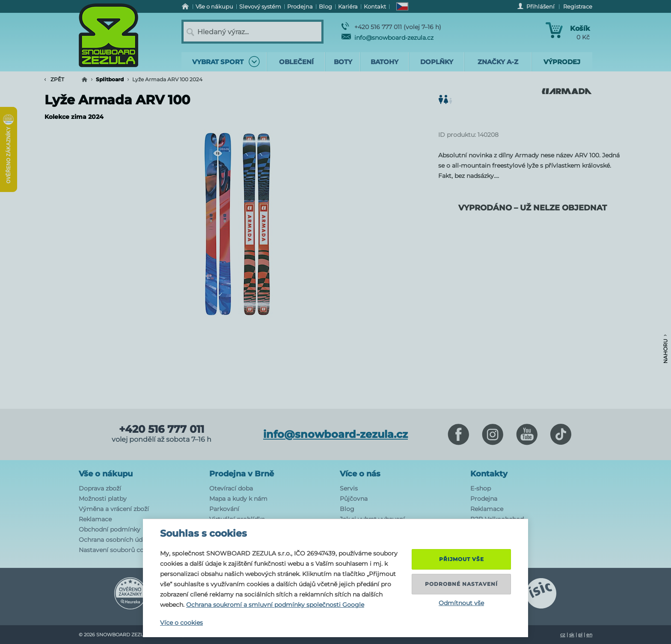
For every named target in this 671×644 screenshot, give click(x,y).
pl (580, 635)
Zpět (54, 79)
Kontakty (489, 474)
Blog (347, 509)
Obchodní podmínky (110, 529)
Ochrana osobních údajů (115, 540)
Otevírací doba (231, 488)
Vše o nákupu (106, 474)
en (589, 635)
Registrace (578, 6)
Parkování (224, 509)
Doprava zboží (100, 488)
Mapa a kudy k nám (238, 499)
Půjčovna (354, 499)
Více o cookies (181, 623)
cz (563, 635)
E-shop (481, 488)
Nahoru (665, 349)
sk (572, 635)
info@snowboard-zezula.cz (387, 38)
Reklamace (95, 519)
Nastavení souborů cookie (117, 550)
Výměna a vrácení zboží (114, 509)
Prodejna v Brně (242, 474)
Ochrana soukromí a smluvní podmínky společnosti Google (275, 605)
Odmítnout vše (461, 603)
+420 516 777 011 (162, 429)
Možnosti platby (103, 499)
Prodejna (484, 499)
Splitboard (110, 79)
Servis (349, 488)
